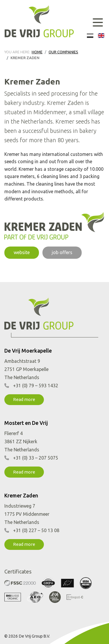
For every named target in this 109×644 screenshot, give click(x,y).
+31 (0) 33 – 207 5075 (36, 458)
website (22, 252)
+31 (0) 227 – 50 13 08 (36, 530)
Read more (24, 399)
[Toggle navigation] (98, 22)
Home (37, 52)
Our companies (63, 52)
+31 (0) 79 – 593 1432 (36, 386)
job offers (62, 252)
